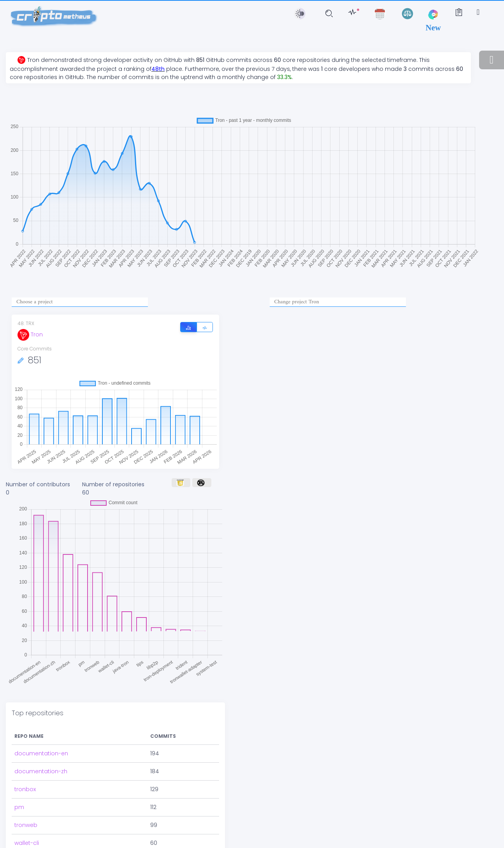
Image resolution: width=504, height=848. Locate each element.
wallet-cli (27, 821)
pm (19, 785)
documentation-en (41, 732)
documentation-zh (41, 749)
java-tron (27, 839)
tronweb (26, 803)
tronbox (25, 767)
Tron (30, 334)
